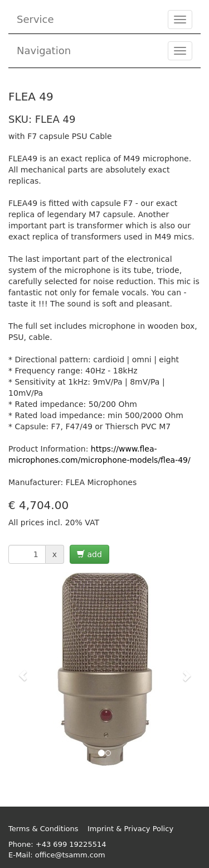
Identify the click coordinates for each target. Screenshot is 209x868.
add (89, 554)
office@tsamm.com (70, 855)
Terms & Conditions (43, 829)
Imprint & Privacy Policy (130, 829)
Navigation (44, 51)
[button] (23, 670)
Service (35, 19)
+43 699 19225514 (71, 844)
